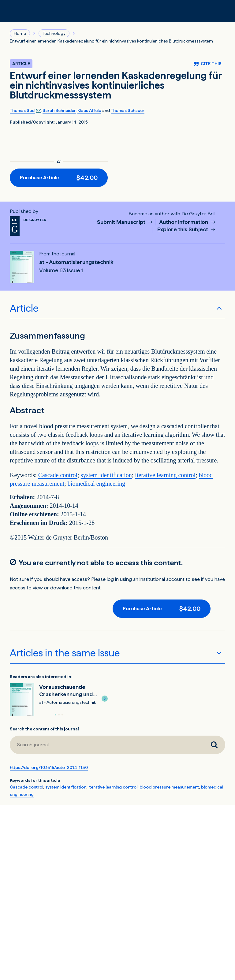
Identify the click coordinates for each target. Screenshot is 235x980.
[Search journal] (214, 745)
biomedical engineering (96, 484)
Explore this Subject (183, 230)
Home (20, 33)
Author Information (184, 222)
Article (24, 308)
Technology (54, 33)
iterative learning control (165, 475)
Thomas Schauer (128, 110)
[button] (105, 699)
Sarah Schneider (59, 110)
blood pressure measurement (169, 787)
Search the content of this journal (44, 729)
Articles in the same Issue (65, 653)
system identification (106, 475)
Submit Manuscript (122, 222)
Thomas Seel (22, 110)
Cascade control (58, 475)
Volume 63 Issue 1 (61, 270)
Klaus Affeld (89, 110)
